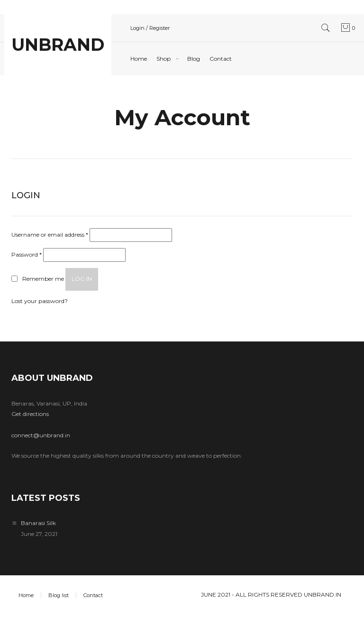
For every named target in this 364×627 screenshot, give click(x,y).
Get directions (30, 414)
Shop (164, 59)
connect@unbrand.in (41, 435)
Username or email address (50, 235)
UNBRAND (58, 45)
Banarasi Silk (38, 523)
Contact (221, 59)
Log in (82, 279)
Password (27, 254)
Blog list (59, 595)
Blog (194, 59)
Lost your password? (40, 301)
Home (139, 59)
